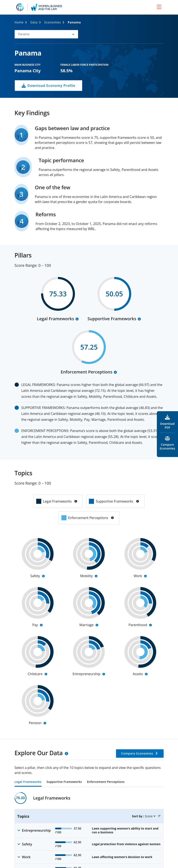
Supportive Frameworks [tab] (64, 782)
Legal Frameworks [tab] (28, 782)
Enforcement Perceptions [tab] (106, 782)
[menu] (159, 7)
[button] (46, 34)
